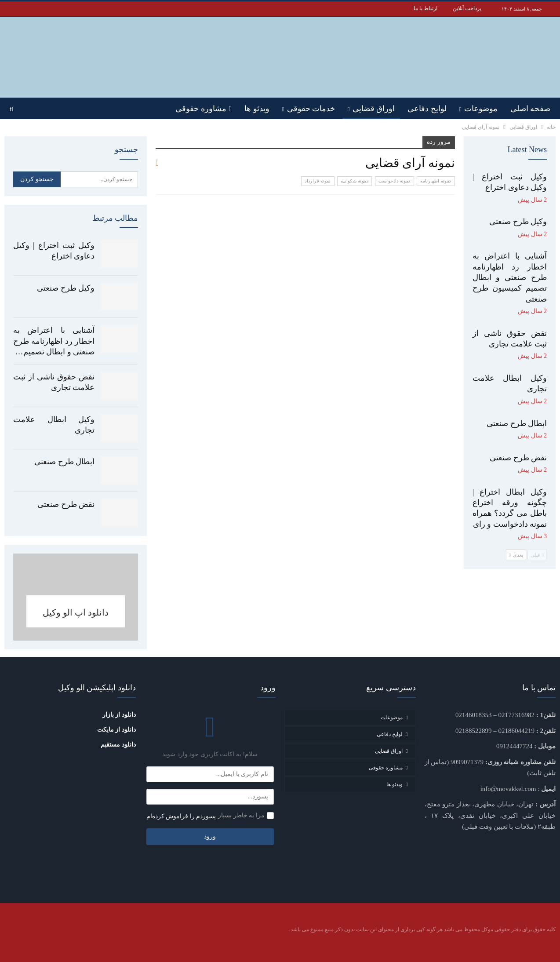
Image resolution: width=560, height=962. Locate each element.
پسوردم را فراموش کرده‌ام (181, 816)
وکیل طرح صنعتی (66, 288)
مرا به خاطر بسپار (241, 815)
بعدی (516, 555)
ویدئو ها (257, 109)
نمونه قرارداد (318, 181)
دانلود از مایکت (116, 730)
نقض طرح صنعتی (66, 504)
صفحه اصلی (531, 109)
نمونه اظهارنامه (436, 181)
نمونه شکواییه (355, 181)
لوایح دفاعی (427, 109)
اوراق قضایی (374, 109)
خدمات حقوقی (311, 109)
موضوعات (481, 109)
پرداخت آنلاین (467, 8)
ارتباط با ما (425, 8)
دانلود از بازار (119, 715)
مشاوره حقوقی (204, 109)
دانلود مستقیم (118, 745)
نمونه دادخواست (395, 181)
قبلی (537, 555)
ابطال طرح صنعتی (64, 462)
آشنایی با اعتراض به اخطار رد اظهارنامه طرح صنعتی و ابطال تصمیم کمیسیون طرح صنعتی (510, 277)
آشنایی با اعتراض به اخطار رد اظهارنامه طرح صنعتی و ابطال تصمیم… (54, 341)
